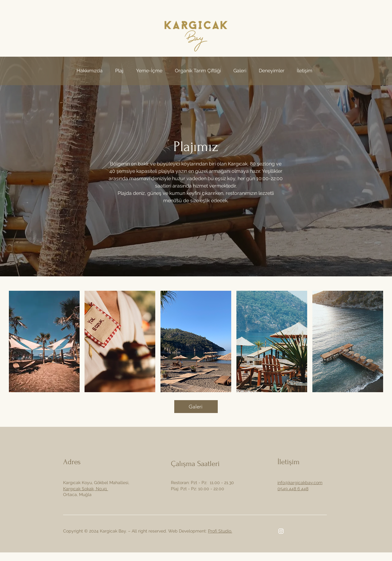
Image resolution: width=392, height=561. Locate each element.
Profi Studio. (220, 531)
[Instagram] (281, 531)
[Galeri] (196, 407)
